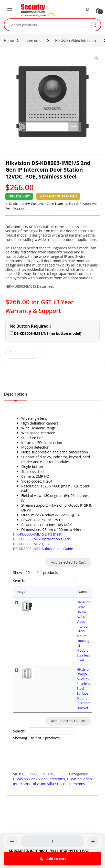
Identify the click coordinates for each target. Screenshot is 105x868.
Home (9, 41)
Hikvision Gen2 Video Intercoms (39, 702)
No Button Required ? (31, 326)
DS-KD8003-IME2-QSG (31, 544)
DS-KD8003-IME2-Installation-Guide (42, 539)
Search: (45, 581)
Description (15, 394)
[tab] (15, 396)
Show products (35, 572)
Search (93, 25)
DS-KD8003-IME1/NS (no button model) (45, 333)
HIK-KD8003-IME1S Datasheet (30, 286)
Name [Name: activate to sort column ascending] (43, 592)
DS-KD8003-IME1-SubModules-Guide (43, 549)
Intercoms (33, 41)
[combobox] (45, 25)
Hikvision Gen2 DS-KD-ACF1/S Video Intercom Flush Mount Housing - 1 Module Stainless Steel (64, 607)
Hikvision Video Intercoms (76, 41)
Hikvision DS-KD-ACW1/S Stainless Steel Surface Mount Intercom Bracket (63, 626)
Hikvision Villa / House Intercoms (58, 706)
